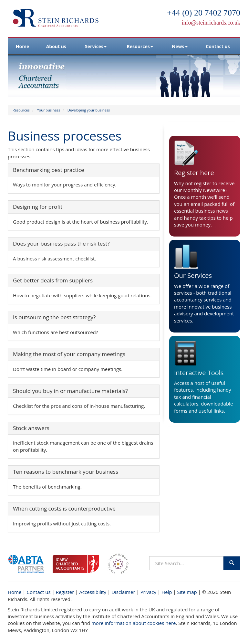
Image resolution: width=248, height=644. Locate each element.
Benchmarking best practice (48, 170)
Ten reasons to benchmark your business (66, 472)
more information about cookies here (134, 623)
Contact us (218, 46)
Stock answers (31, 428)
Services (96, 46)
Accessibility (93, 592)
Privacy (148, 592)
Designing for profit (38, 207)
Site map (187, 592)
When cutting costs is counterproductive (64, 508)
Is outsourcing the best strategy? (54, 317)
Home (22, 46)
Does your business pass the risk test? (61, 243)
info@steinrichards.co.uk (211, 23)
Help (167, 592)
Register (65, 592)
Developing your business (89, 110)
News (180, 46)
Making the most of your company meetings (69, 354)
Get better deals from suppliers (53, 280)
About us (56, 46)
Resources (140, 46)
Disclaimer (123, 592)
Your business (48, 110)
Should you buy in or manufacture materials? (70, 391)
